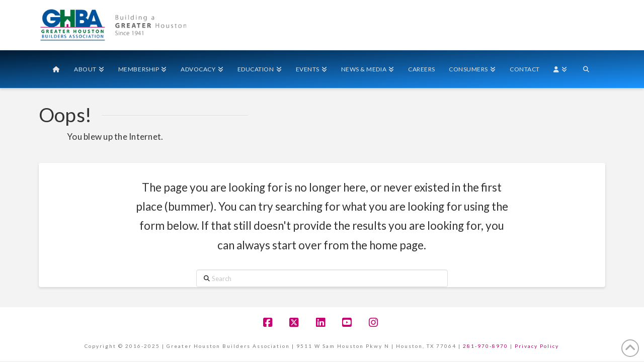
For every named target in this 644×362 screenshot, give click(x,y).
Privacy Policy (537, 346)
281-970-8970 (486, 346)
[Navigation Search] (586, 69)
